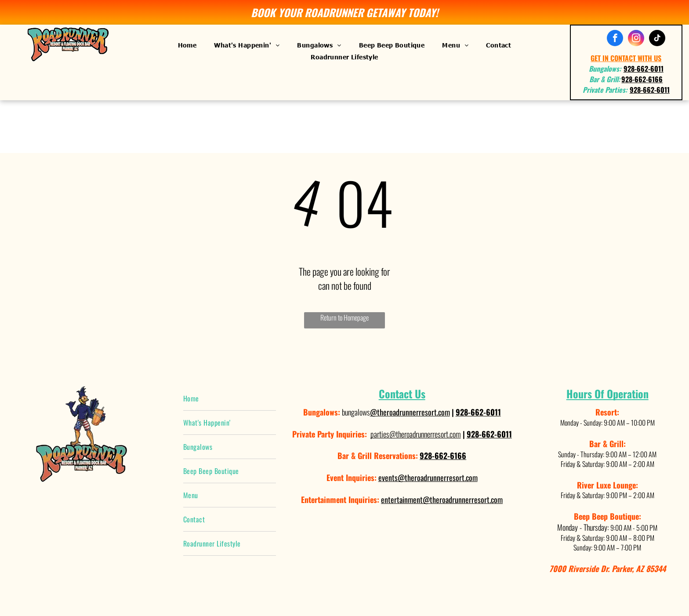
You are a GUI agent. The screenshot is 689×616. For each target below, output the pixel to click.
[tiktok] (657, 39)
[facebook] (615, 39)
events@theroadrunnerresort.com (428, 477)
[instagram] (636, 39)
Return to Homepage (344, 317)
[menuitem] (187, 45)
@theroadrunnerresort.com (410, 412)
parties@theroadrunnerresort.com (416, 434)
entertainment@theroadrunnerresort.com (442, 499)
